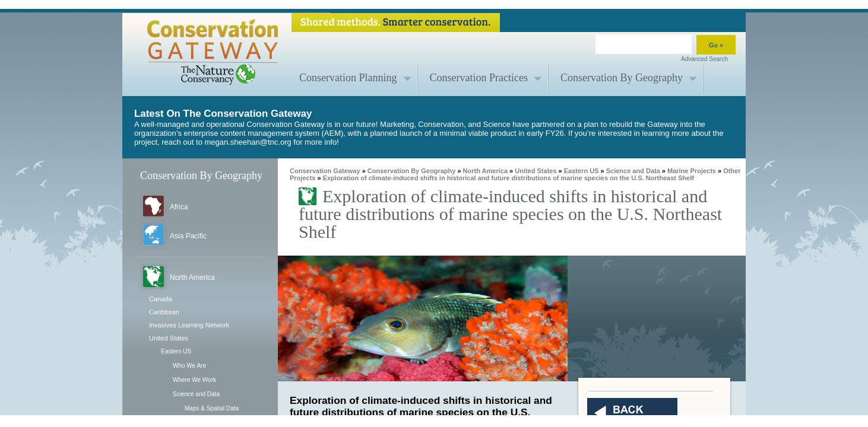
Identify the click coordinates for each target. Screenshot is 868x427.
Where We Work (194, 380)
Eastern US (176, 351)
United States (169, 338)
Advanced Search (704, 59)
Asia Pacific (188, 236)
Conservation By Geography (622, 78)
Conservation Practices (479, 78)
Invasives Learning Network (189, 325)
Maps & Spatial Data (212, 408)
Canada (161, 299)
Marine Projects (692, 171)
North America (192, 278)
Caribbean (164, 312)
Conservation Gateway (325, 171)
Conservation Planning (348, 78)
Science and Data (196, 394)
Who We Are (189, 366)
